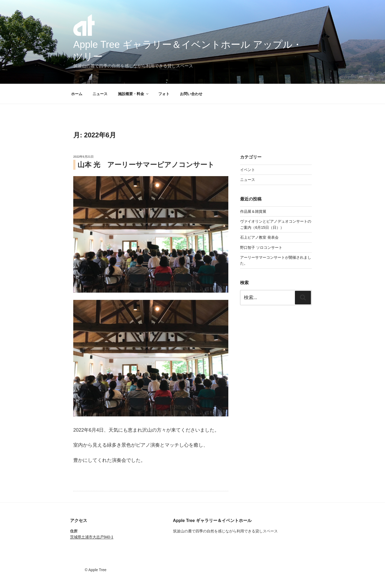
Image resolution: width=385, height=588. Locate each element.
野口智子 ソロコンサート (261, 247)
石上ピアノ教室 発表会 (259, 237)
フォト (164, 94)
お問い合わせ (191, 94)
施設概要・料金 (134, 94)
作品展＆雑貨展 (253, 211)
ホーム (77, 94)
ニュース (100, 94)
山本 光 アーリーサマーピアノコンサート (146, 165)
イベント (248, 170)
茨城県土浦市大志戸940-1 (92, 537)
